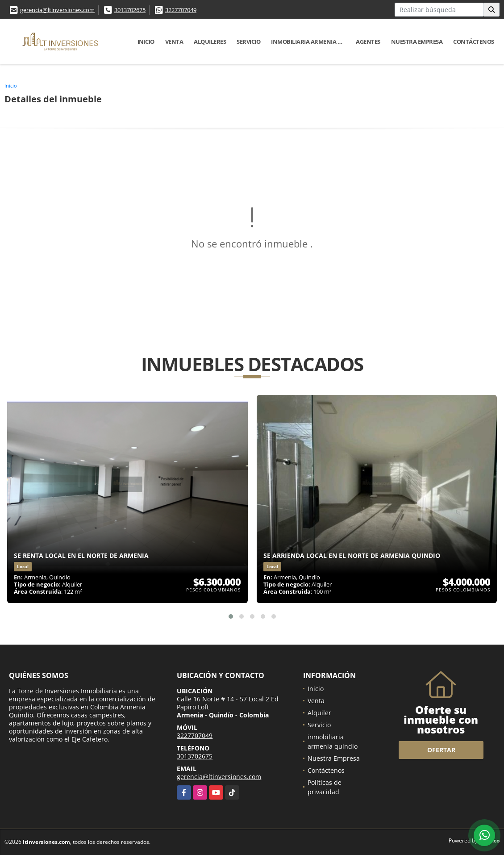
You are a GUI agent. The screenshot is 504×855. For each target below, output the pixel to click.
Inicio (146, 42)
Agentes (368, 42)
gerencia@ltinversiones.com (57, 10)
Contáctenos (474, 42)
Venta (174, 42)
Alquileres (210, 42)
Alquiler (319, 713)
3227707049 (181, 10)
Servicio (248, 42)
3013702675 (130, 10)
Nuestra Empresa (417, 42)
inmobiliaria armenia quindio (311, 42)
